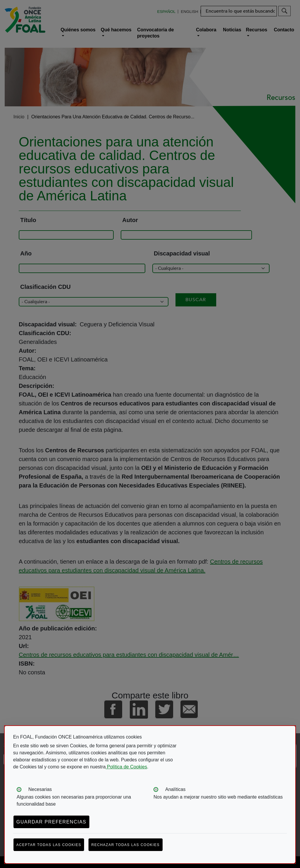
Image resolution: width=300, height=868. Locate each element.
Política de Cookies (126, 767)
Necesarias (40, 789)
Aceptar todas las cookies (49, 845)
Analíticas (175, 789)
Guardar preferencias (51, 822)
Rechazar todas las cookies (126, 845)
